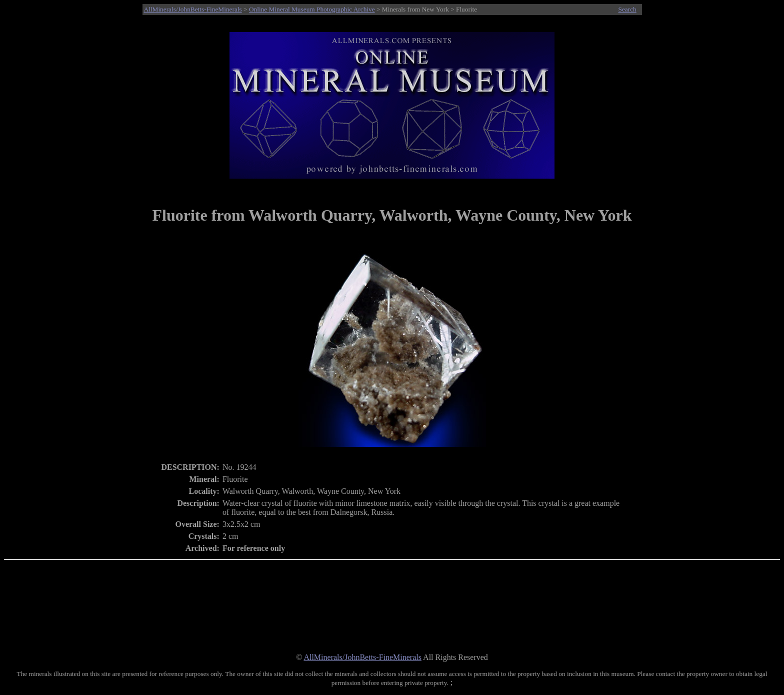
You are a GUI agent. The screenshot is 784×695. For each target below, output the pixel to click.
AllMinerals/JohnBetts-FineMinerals (193, 9)
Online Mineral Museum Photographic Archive (312, 9)
